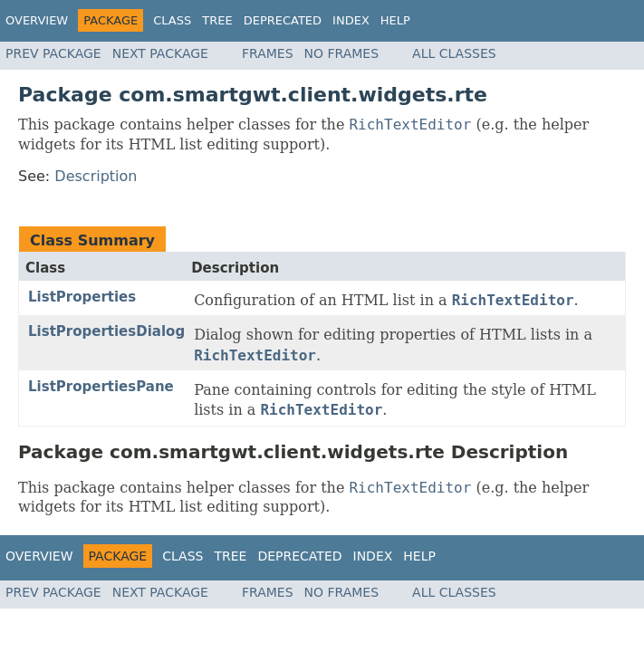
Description (96, 176)
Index (351, 20)
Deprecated (283, 20)
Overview (37, 20)
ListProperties (82, 297)
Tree (217, 20)
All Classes (454, 53)
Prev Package (53, 53)
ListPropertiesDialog (106, 331)
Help (395, 20)
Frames (268, 53)
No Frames (342, 53)
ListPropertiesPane (101, 387)
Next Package (160, 53)
